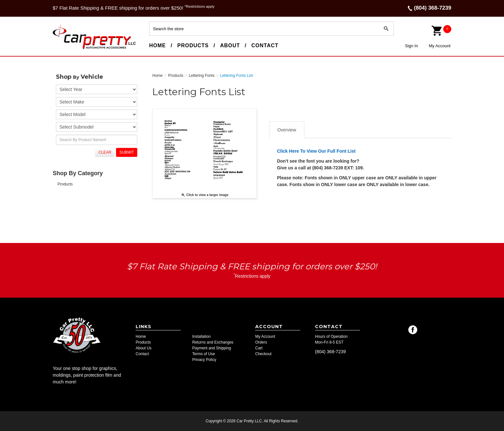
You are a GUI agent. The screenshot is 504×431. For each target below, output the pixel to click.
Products (193, 45)
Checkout (263, 354)
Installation (201, 337)
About (230, 45)
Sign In (411, 46)
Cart (259, 348)
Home (157, 45)
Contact (265, 45)
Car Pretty (64, 49)
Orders (261, 342)
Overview (287, 130)
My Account (440, 46)
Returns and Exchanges (213, 342)
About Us (144, 348)
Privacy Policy (204, 360)
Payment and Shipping (212, 348)
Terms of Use (204, 354)
